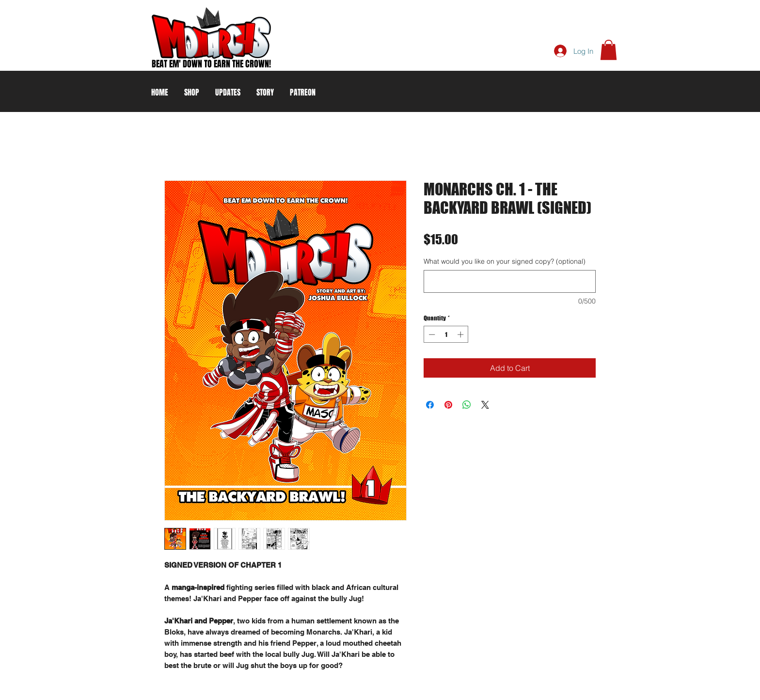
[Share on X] (485, 405)
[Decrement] (431, 334)
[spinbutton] (446, 334)
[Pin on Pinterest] (448, 405)
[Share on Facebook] (430, 405)
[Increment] (461, 334)
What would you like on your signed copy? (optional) (505, 261)
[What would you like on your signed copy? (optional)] (510, 281)
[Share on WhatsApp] (467, 405)
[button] (609, 50)
